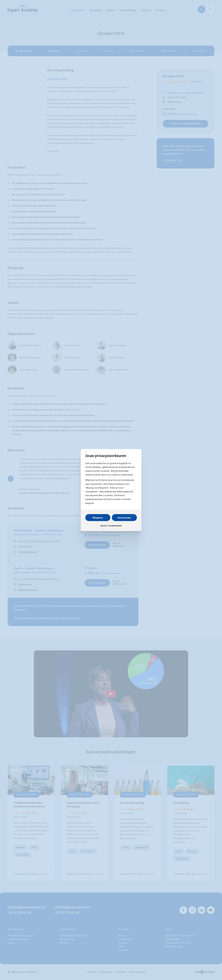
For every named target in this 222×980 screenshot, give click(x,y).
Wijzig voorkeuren (111, 526)
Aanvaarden (124, 518)
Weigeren (98, 518)
